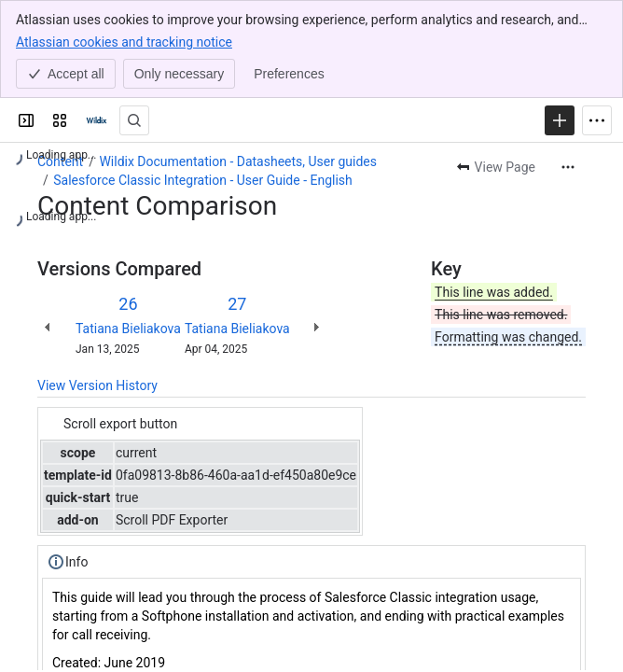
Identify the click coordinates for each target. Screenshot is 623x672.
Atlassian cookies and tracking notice (124, 41)
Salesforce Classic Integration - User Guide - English (203, 180)
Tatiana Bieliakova (128, 329)
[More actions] (568, 167)
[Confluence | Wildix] (97, 120)
